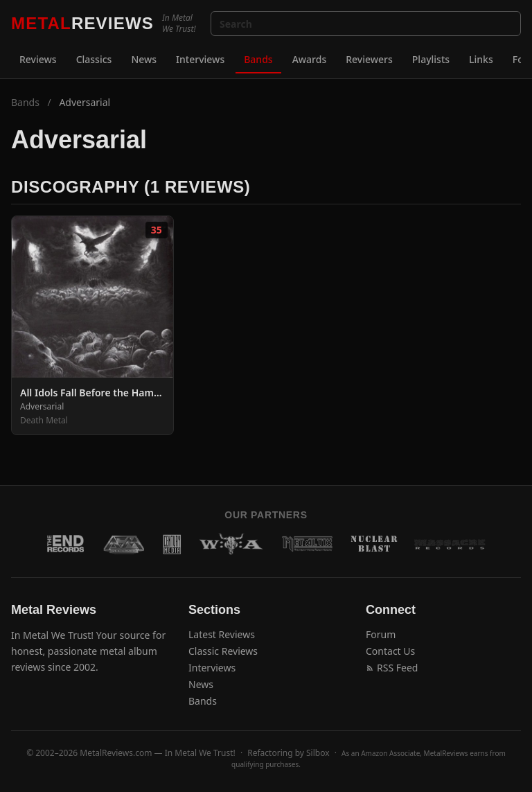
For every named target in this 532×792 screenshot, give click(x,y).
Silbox (318, 753)
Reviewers (369, 59)
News (144, 59)
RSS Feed (392, 668)
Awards (310, 59)
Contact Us (390, 651)
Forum (381, 634)
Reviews (38, 59)
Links (481, 59)
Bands (258, 59)
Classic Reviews (223, 651)
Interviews (200, 59)
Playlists (431, 59)
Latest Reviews (222, 634)
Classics (94, 59)
